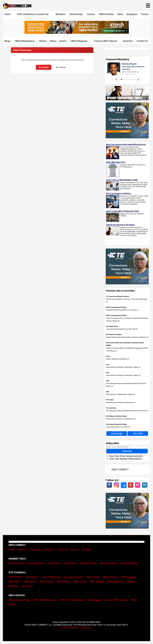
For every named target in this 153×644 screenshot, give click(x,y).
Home (8, 14)
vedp (107, 364)
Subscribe (127, 451)
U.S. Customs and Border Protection (117, 296)
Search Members (36, 563)
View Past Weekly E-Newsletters (125, 459)
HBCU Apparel (97, 582)
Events (63, 41)
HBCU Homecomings (19, 600)
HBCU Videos (64, 582)
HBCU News (15, 582)
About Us (22, 550)
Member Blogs (129, 577)
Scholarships (76, 14)
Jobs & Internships (51, 577)
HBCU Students (110, 577)
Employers (132, 14)
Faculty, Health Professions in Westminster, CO (121, 419)
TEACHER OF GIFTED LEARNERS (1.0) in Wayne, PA (122, 310)
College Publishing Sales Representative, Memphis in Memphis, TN (127, 337)
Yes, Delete (44, 67)
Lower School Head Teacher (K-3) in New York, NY (122, 329)
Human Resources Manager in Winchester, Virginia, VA (123, 367)
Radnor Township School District (116, 307)
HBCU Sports (30, 582)
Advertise (128, 41)
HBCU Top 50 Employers (72, 600)
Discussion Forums (73, 577)
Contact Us (142, 41)
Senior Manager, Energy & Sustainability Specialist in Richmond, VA (127, 411)
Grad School (27, 586)
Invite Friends (71, 563)
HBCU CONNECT (120, 470)
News (120, 14)
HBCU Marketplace (25, 41)
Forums (145, 14)
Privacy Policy (68, 628)
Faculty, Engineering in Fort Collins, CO (118, 427)
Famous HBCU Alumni (106, 41)
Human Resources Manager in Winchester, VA (120, 403)
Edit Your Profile (17, 563)
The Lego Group (111, 408)
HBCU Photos (47, 582)
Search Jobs (117, 434)
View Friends (54, 563)
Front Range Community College (116, 416)
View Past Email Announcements (126, 456)
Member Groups (88, 563)
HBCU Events (80, 582)
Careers (91, 14)
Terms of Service (84, 628)
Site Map (86, 550)
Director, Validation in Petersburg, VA (117, 359)
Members (60, 14)
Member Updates (108, 563)
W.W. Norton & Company (114, 335)
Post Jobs (138, 434)
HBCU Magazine (79, 41)
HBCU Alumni (93, 577)
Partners (75, 550)
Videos (53, 41)
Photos (43, 41)
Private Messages (129, 563)
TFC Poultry (110, 400)
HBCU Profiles (106, 14)
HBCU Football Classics (45, 600)
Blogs (7, 41)
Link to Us (62, 550)
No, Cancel (61, 67)
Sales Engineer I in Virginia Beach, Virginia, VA (120, 394)
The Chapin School (112, 326)
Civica (108, 356)
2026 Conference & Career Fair (33, 14)
